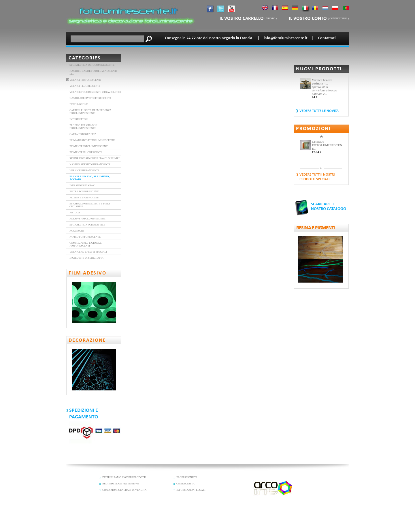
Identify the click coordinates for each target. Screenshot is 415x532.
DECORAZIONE (79, 104)
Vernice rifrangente (84, 170)
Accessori (77, 231)
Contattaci (327, 38)
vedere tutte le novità (319, 111)
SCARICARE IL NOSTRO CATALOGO (329, 207)
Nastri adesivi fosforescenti (90, 98)
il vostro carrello (242, 19)
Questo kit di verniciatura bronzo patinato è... (324, 90)
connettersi (338, 18)
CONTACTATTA (185, 484)
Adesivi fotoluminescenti (88, 219)
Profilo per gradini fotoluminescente (83, 127)
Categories (85, 58)
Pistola (75, 213)
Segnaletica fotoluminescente (92, 65)
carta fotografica (83, 134)
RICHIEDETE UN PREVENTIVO (121, 484)
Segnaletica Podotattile (87, 225)
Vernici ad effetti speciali (88, 252)
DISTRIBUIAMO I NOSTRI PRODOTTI (124, 477)
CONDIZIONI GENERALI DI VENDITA (124, 490)
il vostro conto (308, 19)
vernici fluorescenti (85, 86)
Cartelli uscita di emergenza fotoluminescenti (90, 112)
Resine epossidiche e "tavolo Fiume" (95, 158)
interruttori (79, 119)
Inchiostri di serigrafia (86, 258)
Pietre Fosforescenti (84, 191)
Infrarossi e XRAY (82, 185)
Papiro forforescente (85, 237)
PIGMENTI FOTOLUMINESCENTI (89, 146)
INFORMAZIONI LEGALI (191, 490)
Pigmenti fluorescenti (86, 152)
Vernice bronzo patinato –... (322, 82)
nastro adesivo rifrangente (90, 164)
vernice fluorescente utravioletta (95, 92)
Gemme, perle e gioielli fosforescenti (86, 244)
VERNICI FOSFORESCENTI (85, 80)
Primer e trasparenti (84, 198)
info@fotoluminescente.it (286, 38)
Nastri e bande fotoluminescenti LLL (93, 72)
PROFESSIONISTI (187, 477)
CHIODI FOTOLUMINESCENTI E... (327, 145)
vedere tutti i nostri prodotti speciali (317, 177)
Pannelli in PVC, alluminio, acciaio (89, 178)
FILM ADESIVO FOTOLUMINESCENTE (92, 140)
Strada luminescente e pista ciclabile (90, 205)
